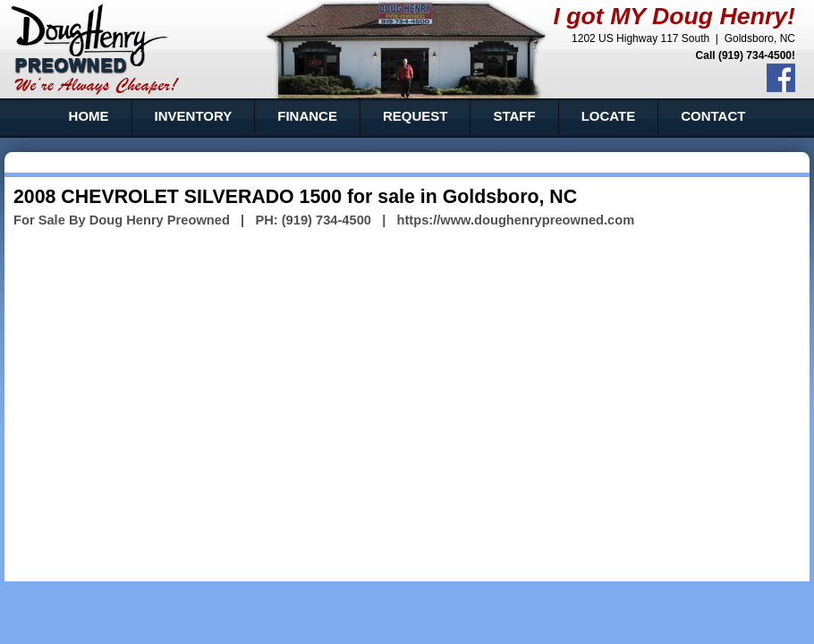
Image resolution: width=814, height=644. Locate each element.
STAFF (514, 116)
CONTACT (713, 116)
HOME (89, 116)
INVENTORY (194, 116)
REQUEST (415, 116)
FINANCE (307, 116)
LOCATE (609, 116)
